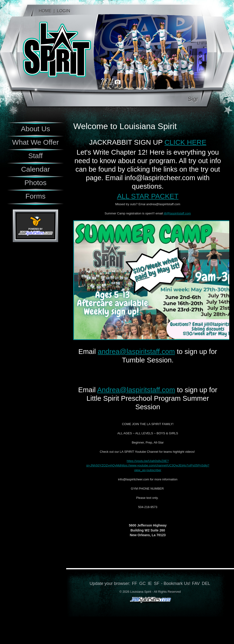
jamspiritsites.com (150, 600)
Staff (35, 156)
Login (64, 11)
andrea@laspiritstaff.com (136, 351)
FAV (196, 583)
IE (150, 583)
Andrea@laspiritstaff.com (136, 390)
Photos (35, 183)
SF (157, 583)
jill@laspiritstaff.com (177, 213)
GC (142, 583)
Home (45, 11)
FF (134, 583)
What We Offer (35, 142)
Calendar (35, 169)
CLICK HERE (185, 142)
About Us (35, 129)
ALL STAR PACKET (148, 196)
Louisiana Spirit (47, 52)
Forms (36, 196)
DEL (206, 583)
